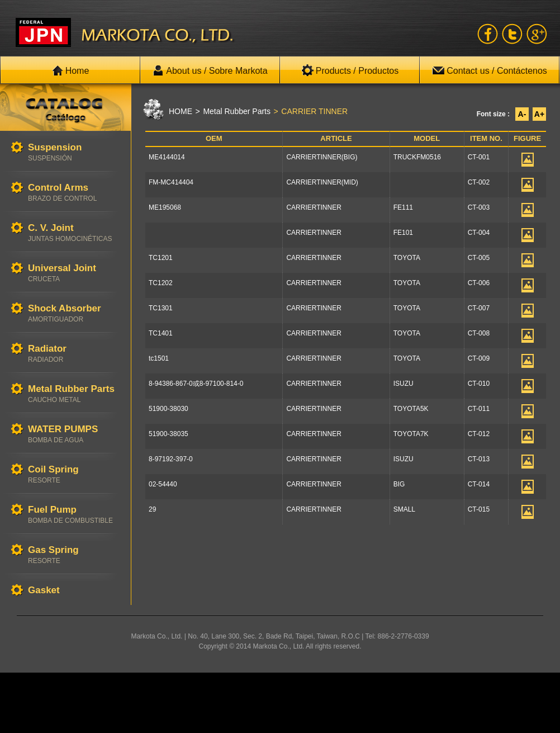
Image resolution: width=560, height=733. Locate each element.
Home (71, 70)
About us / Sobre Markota (210, 70)
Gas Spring (74, 555)
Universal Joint (74, 273)
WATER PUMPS (74, 434)
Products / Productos (350, 70)
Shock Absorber (74, 313)
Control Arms (74, 193)
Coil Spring (74, 474)
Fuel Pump (74, 515)
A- (522, 114)
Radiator (74, 354)
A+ (539, 114)
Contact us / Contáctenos (490, 70)
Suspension (74, 152)
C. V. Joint (74, 233)
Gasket (74, 591)
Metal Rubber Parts (74, 394)
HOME (181, 111)
